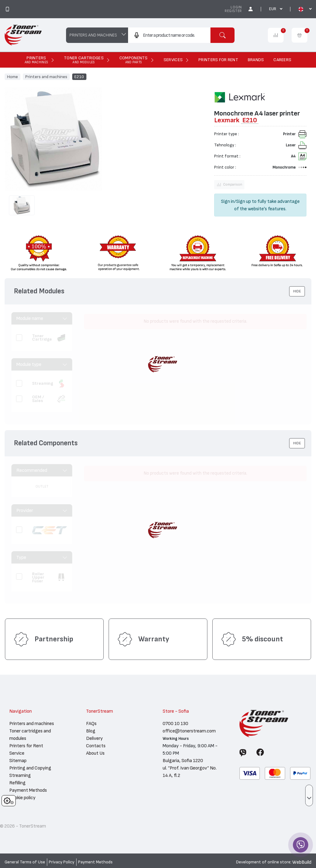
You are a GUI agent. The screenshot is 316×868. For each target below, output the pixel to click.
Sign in (228, 201)
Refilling (17, 783)
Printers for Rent (26, 746)
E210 (79, 77)
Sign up (243, 201)
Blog (91, 731)
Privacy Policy (62, 862)
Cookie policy (22, 798)
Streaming (20, 775)
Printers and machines (46, 77)
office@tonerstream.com (189, 731)
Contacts (96, 746)
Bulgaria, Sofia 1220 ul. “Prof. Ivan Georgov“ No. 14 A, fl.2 (190, 768)
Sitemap (18, 761)
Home (12, 77)
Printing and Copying (30, 768)
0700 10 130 (175, 723)
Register (233, 11)
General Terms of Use (25, 862)
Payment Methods (28, 790)
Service (17, 753)
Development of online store (263, 862)
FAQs (91, 723)
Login (236, 7)
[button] (297, 291)
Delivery (94, 738)
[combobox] (169, 35)
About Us (95, 753)
